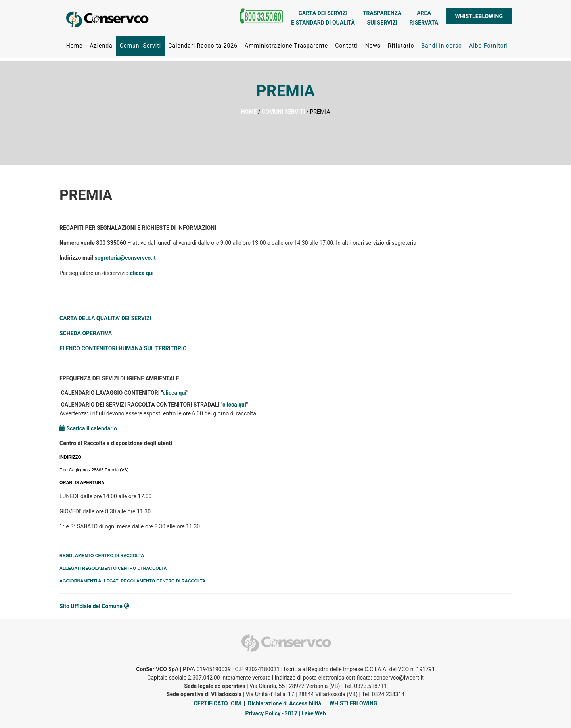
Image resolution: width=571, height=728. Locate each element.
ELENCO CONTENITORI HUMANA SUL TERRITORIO (123, 348)
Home (75, 47)
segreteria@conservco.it (125, 258)
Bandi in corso (442, 47)
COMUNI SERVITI (283, 112)
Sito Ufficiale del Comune (94, 606)
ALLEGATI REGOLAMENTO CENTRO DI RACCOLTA (113, 568)
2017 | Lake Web (305, 713)
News (373, 47)
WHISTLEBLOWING (479, 18)
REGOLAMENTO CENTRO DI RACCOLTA (102, 555)
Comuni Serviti (140, 47)
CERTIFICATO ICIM (217, 703)
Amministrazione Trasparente (286, 47)
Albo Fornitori (489, 47)
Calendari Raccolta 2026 (203, 47)
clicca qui (142, 273)
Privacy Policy (263, 713)
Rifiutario (401, 47)
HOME (249, 112)
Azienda (101, 47)
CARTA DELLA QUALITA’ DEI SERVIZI (105, 318)
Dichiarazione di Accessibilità (285, 703)
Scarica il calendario (88, 428)
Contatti (347, 47)
